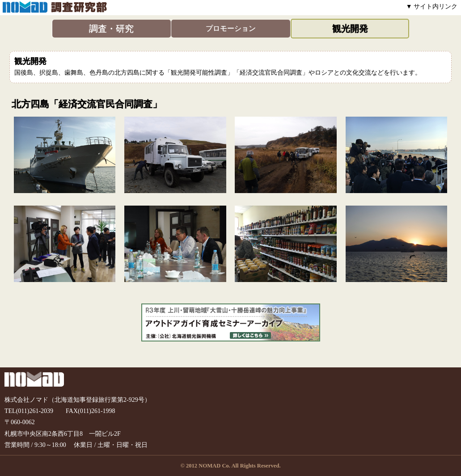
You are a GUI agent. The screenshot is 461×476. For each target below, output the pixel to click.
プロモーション (231, 28)
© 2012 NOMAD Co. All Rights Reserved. (230, 466)
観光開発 (350, 29)
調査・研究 (111, 29)
